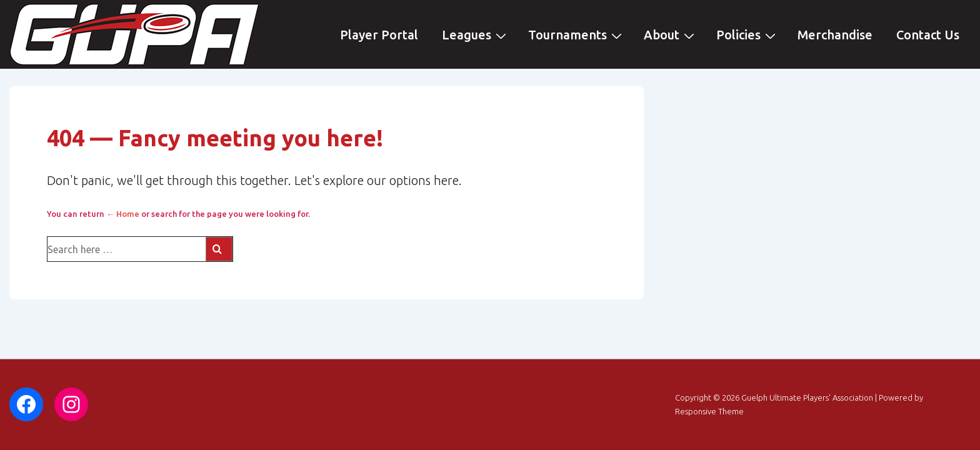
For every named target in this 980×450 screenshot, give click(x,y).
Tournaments (577, 34)
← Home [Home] (123, 214)
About (671, 34)
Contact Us (928, 35)
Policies (747, 34)
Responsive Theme (709, 411)
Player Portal (379, 35)
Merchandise (835, 35)
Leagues (476, 34)
